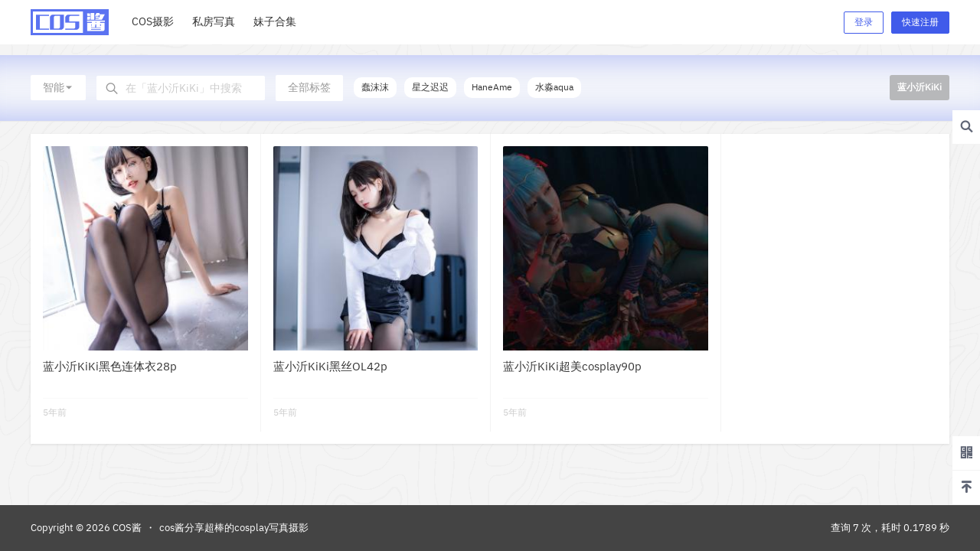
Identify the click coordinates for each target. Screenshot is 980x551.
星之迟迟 (430, 87)
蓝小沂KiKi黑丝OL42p (330, 366)
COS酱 (126, 528)
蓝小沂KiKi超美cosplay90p (572, 366)
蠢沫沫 (375, 87)
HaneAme (492, 87)
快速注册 (920, 22)
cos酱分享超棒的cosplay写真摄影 (234, 528)
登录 (864, 22)
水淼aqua (554, 87)
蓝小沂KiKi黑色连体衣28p (110, 366)
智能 (58, 87)
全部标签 (309, 87)
